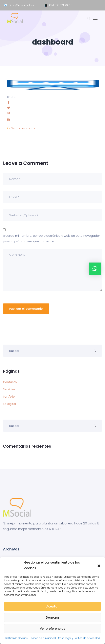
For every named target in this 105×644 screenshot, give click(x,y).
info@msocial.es (22, 5)
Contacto (10, 382)
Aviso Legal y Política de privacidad (79, 638)
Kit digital (9, 404)
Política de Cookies (16, 638)
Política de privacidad (43, 638)
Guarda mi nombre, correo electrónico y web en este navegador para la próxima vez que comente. (51, 238)
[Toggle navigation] (95, 20)
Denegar (53, 617)
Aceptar (52, 606)
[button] (99, 565)
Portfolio (9, 397)
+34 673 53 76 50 (60, 5)
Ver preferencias (53, 629)
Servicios (9, 389)
